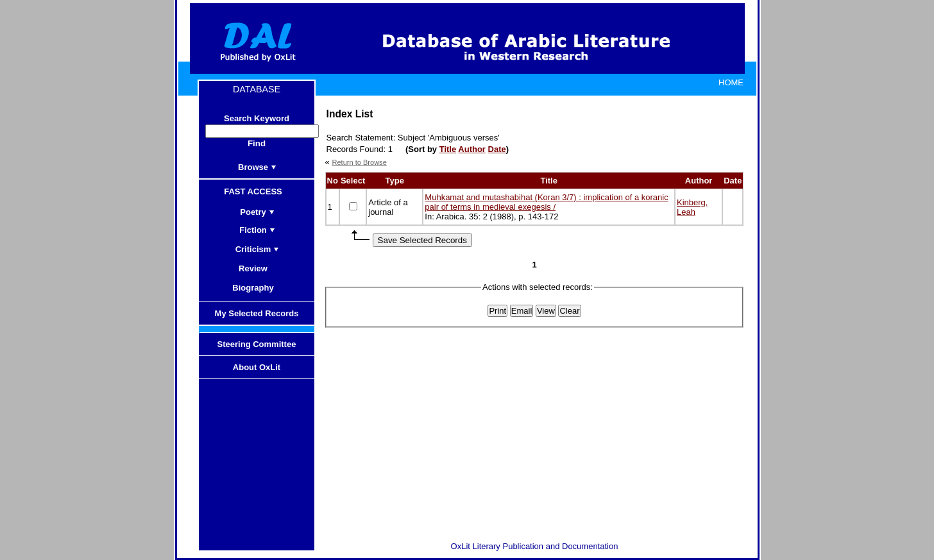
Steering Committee (257, 344)
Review (257, 268)
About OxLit (257, 367)
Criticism (258, 249)
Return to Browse (359, 162)
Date (497, 149)
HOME (731, 82)
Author (472, 149)
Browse (257, 167)
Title (448, 149)
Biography (257, 288)
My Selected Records (257, 313)
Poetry (257, 212)
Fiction (257, 230)
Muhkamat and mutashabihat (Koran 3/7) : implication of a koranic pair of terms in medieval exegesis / (546, 202)
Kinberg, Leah (692, 207)
